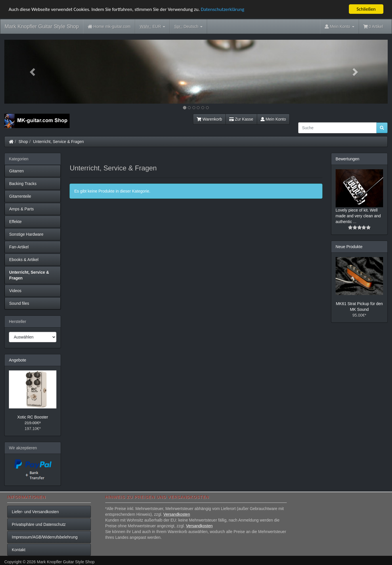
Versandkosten (177, 514)
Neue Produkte (349, 247)
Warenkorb (209, 119)
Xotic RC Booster (33, 417)
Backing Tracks (23, 184)
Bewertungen (348, 159)
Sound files (19, 303)
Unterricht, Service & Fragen (59, 142)
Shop (23, 142)
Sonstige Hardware (26, 234)
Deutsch (188, 27)
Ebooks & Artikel (24, 260)
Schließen (366, 9)
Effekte (15, 222)
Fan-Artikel (19, 247)
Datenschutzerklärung (222, 9)
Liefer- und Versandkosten (35, 512)
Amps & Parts (22, 209)
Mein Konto (273, 119)
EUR (152, 27)
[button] (33, 72)
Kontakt (19, 550)
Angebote (18, 360)
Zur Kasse (241, 119)
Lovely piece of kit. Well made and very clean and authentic (358, 216)
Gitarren (17, 171)
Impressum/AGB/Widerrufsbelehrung (45, 537)
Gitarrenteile (20, 196)
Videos (15, 291)
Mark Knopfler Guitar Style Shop (42, 26)
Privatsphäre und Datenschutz (39, 524)
